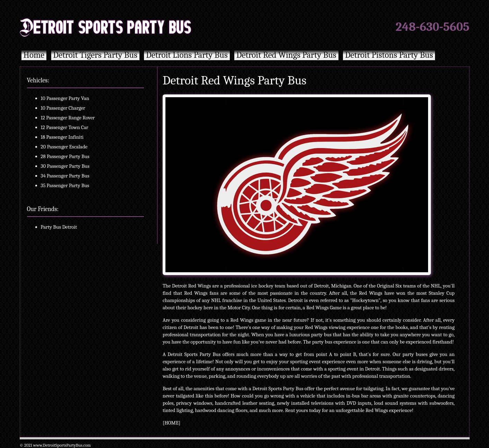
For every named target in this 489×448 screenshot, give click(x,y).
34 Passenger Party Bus (65, 176)
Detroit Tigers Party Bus (95, 55)
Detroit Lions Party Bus (187, 55)
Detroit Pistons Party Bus (389, 55)
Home (34, 55)
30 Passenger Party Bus (65, 166)
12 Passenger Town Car (65, 127)
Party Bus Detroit (59, 227)
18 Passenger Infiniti (62, 137)
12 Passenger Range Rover (68, 118)
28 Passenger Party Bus (65, 156)
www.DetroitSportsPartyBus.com (62, 445)
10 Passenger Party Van (65, 98)
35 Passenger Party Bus (65, 185)
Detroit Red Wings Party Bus (286, 55)
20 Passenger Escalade (64, 147)
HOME (171, 423)
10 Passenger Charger (63, 108)
